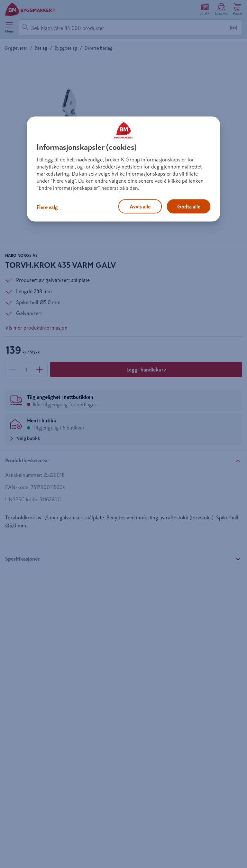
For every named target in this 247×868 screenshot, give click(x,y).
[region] (123, 169)
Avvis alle (140, 207)
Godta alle (189, 207)
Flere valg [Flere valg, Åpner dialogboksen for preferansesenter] (47, 207)
